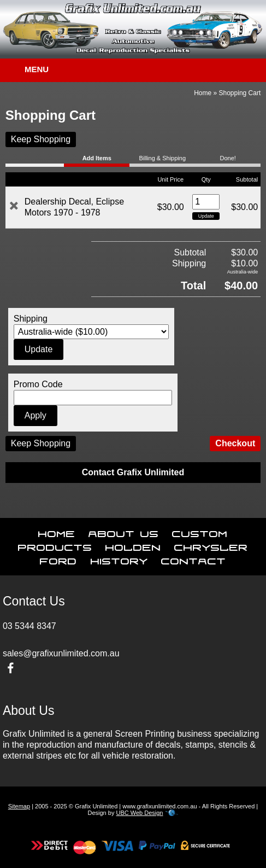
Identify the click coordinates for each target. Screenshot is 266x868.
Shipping (31, 319)
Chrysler (211, 545)
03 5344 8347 (29, 626)
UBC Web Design (139, 813)
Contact (194, 559)
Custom (200, 532)
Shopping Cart (240, 93)
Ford (58, 559)
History (119, 559)
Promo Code (38, 384)
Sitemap (19, 806)
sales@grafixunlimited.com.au (61, 653)
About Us (124, 532)
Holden (133, 545)
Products (55, 545)
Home (203, 93)
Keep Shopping (41, 139)
